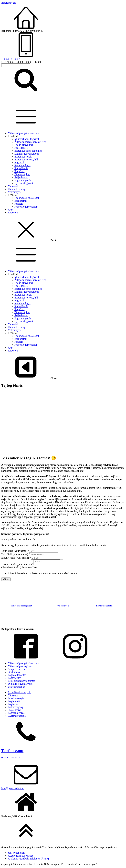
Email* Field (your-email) (16, 558)
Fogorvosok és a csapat (27, 198)
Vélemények (15, 192)
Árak (10, 210)
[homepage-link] (22, 102)
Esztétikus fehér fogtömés (28, 151)
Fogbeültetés (21, 168)
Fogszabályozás (23, 180)
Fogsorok (19, 162)
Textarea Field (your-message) (17, 566)
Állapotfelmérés (16, 670)
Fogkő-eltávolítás (24, 145)
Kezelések (13, 136)
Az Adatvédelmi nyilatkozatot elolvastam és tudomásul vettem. (44, 574)
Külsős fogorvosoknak (26, 207)
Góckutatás (14, 673)
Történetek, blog (17, 189)
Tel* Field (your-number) (16, 554)
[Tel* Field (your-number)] (45, 554)
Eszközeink (21, 201)
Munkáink (13, 186)
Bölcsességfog (22, 174)
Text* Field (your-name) (15, 551)
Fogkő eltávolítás (17, 676)
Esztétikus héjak (23, 157)
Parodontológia (22, 165)
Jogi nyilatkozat (16, 854)
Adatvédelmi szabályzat (20, 857)
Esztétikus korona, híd (26, 160)
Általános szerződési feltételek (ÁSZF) (28, 860)
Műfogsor (13, 696)
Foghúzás (19, 171)
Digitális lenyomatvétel (27, 154)
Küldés (6, 580)
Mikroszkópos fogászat (27, 139)
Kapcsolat (13, 213)
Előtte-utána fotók (105, 607)
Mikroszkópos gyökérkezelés (23, 133)
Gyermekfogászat (24, 183)
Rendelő (12, 195)
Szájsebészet (21, 177)
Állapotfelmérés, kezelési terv (30, 142)
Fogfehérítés (21, 148)
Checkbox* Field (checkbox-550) (20, 568)
